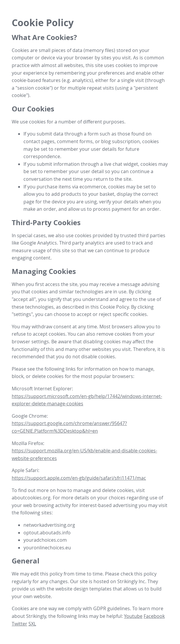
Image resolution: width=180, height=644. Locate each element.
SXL (32, 624)
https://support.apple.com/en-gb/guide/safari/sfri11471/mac (79, 478)
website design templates (84, 589)
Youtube (133, 616)
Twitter (19, 624)
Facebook (154, 616)
